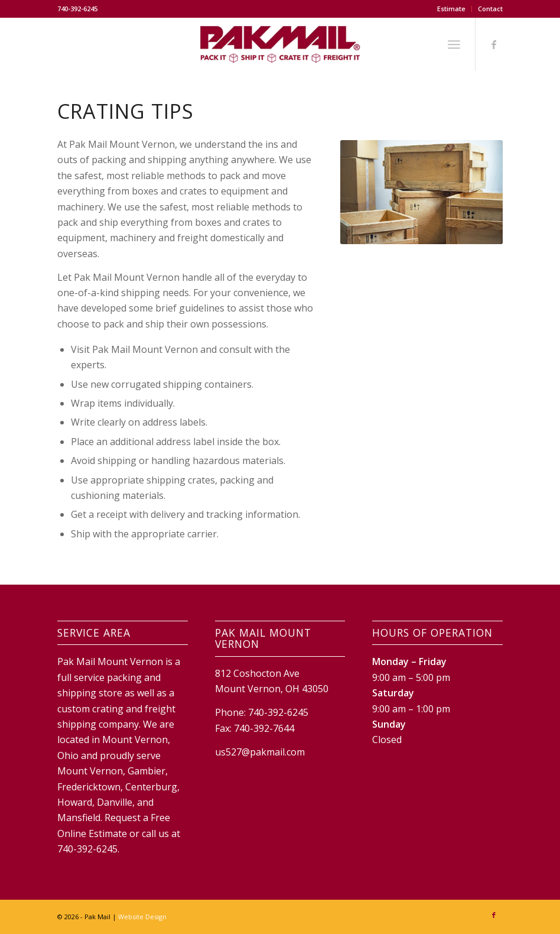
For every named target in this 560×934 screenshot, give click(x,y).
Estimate (451, 9)
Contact (490, 9)
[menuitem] (452, 9)
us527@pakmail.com (260, 752)
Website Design (142, 917)
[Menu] (454, 44)
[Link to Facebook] (494, 44)
